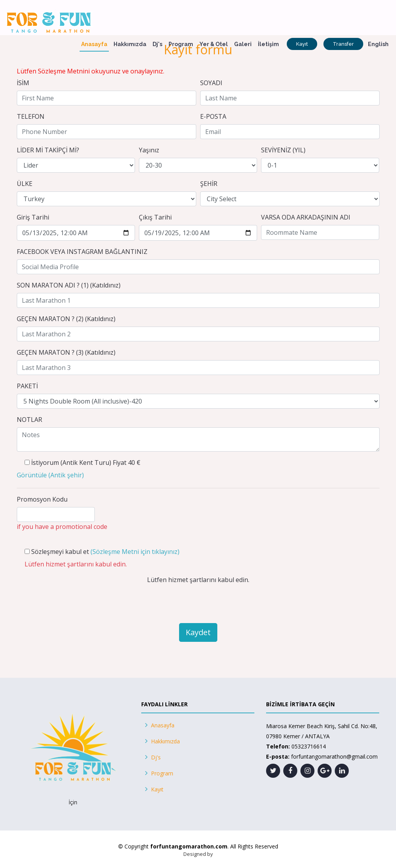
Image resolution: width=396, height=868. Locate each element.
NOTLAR (29, 420)
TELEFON (31, 116)
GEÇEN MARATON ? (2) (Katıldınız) (66, 319)
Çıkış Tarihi (155, 217)
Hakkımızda (130, 44)
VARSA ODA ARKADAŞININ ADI (306, 217)
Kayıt (302, 44)
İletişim (268, 44)
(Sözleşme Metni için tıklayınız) (135, 552)
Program (181, 44)
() (50, 475)
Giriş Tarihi (33, 217)
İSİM (23, 83)
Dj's (157, 44)
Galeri (243, 44)
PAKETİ (27, 386)
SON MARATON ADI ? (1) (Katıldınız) (69, 285)
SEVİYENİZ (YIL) (283, 150)
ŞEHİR (209, 184)
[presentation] (198, 602)
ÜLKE (25, 184)
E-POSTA (213, 116)
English (378, 44)
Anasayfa (94, 44)
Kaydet (198, 632)
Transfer (343, 44)
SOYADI (211, 83)
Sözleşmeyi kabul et (60, 552)
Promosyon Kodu (42, 499)
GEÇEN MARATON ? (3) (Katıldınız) (66, 352)
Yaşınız (149, 150)
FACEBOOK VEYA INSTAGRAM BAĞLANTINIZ (82, 252)
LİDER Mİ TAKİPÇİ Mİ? (48, 150)
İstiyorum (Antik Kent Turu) (71, 463)
